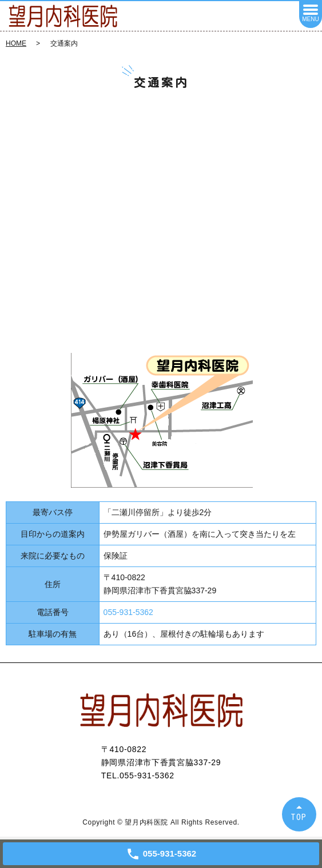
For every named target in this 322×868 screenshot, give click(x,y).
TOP (299, 817)
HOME (16, 43)
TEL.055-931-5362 (138, 775)
